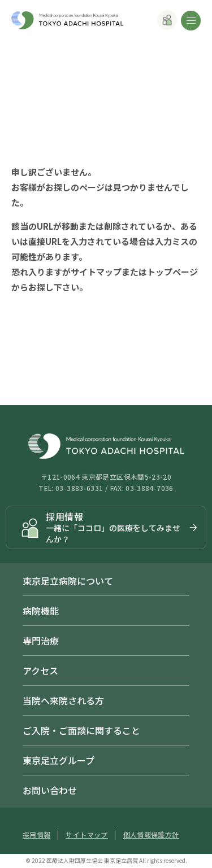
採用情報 (36, 835)
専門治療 (41, 641)
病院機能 (41, 611)
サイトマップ (96, 272)
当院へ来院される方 (63, 700)
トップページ (172, 272)
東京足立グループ (59, 760)
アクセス (40, 670)
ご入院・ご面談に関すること (81, 730)
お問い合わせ (50, 790)
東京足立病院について (68, 581)
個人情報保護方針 (151, 835)
